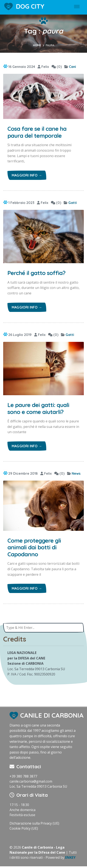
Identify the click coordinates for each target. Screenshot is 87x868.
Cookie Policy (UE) (24, 828)
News (76, 473)
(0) (57, 67)
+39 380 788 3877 (23, 776)
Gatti (73, 203)
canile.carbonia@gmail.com (31, 781)
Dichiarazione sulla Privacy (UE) (34, 823)
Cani (72, 67)
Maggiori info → (27, 175)
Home (37, 45)
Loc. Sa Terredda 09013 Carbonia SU (38, 786)
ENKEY (70, 857)
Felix (43, 67)
